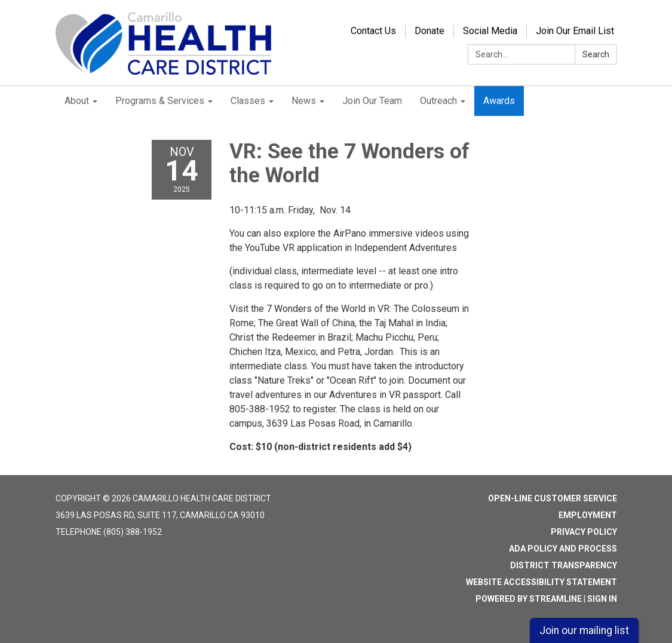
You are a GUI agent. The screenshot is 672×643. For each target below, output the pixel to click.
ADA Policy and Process (563, 549)
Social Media (490, 31)
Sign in (602, 599)
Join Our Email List (575, 31)
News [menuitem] (304, 101)
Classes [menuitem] (248, 101)
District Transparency (564, 565)
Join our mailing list (584, 630)
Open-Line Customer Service (553, 498)
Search (596, 54)
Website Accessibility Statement (541, 582)
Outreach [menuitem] (438, 101)
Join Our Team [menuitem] (372, 101)
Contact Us (373, 31)
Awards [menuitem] (499, 101)
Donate (429, 31)
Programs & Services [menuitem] (160, 101)
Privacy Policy (584, 532)
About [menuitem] (77, 101)
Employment (588, 515)
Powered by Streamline (529, 599)
